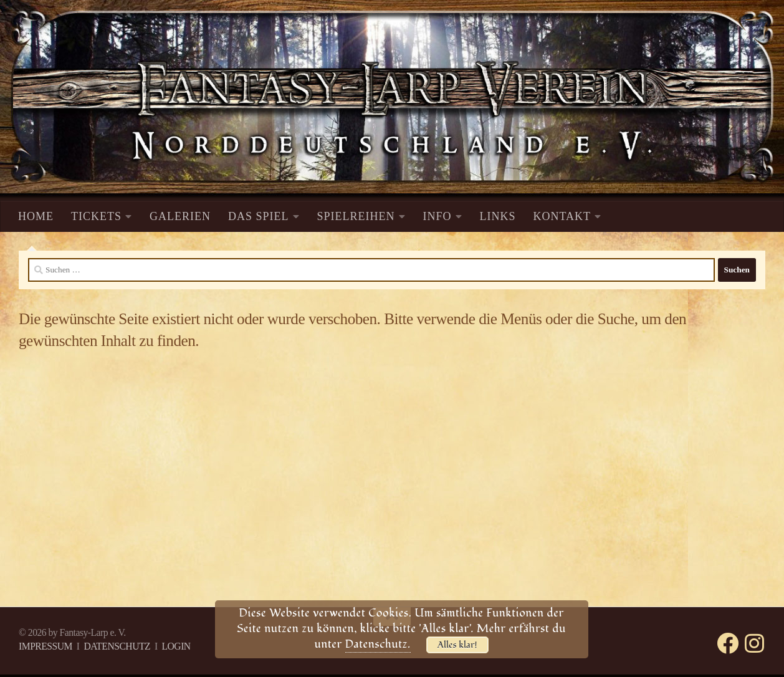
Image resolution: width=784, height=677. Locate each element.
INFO (437, 216)
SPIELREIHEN (356, 216)
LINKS (498, 216)
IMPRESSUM (45, 646)
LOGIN (176, 646)
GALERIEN (180, 216)
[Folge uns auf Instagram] (754, 643)
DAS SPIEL (259, 216)
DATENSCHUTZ (117, 646)
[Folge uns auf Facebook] (728, 643)
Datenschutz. (378, 644)
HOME (36, 216)
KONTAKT (562, 216)
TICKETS (96, 216)
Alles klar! (457, 645)
